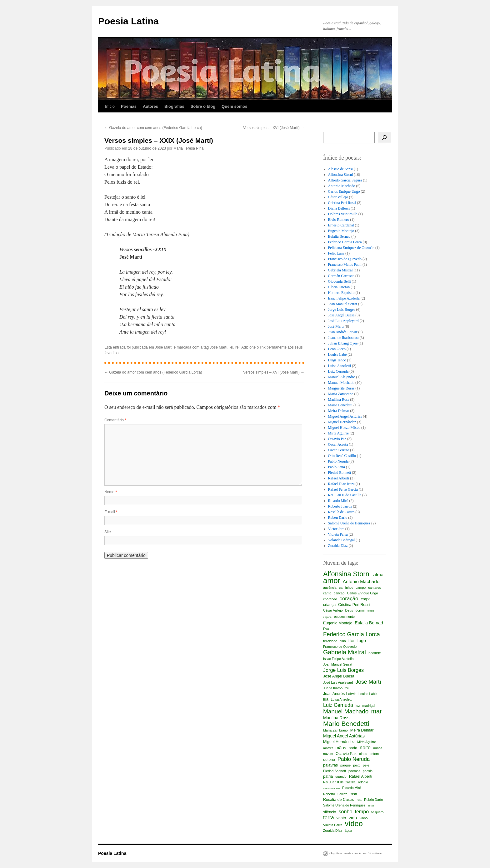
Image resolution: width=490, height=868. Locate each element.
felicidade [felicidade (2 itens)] (330, 641)
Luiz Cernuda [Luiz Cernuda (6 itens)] (338, 705)
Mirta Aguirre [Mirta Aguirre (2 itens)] (367, 742)
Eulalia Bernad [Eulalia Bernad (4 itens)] (369, 623)
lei (231, 347)
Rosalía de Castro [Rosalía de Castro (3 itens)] (339, 800)
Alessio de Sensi (340, 169)
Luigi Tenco (337, 360)
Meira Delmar (339, 411)
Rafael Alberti (339, 478)
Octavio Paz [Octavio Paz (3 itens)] (346, 754)
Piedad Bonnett (340, 473)
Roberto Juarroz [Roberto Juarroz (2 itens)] (335, 794)
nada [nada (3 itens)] (353, 748)
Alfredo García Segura (345, 180)
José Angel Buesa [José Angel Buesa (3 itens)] (339, 676)
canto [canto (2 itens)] (327, 593)
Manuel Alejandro (342, 377)
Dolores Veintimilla (343, 214)
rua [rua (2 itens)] (359, 800)
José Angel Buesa (341, 315)
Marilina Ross (339, 399)
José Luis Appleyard (343, 321)
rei (237, 347)
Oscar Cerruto (339, 450)
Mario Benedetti (340, 405)
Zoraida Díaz (338, 546)
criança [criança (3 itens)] (329, 605)
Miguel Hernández (342, 422)
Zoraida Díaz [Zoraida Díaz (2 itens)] (333, 831)
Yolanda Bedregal (342, 540)
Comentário (115, 420)
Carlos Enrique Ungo (344, 191)
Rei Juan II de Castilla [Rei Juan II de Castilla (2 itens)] (339, 782)
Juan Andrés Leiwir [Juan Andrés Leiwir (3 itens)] (340, 694)
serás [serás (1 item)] (371, 806)
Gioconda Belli (340, 281)
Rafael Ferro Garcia (343, 489)
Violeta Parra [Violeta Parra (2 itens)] (333, 825)
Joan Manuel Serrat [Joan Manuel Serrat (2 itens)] (338, 664)
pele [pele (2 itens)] (366, 765)
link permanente (273, 347)
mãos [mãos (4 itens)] (341, 748)
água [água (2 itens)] (348, 831)
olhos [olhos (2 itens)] (363, 754)
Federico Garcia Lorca (345, 242)
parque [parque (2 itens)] (345, 765)
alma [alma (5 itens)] (378, 575)
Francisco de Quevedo (345, 259)
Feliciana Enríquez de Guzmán (351, 248)
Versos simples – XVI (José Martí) (274, 128)
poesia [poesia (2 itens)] (368, 771)
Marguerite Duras (341, 388)
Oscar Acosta (338, 444)
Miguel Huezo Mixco (344, 428)
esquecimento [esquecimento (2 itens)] (344, 617)
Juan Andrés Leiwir (343, 332)
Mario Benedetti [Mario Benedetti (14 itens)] (346, 724)
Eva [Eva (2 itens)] (326, 629)
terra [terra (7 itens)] (329, 818)
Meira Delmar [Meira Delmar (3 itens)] (362, 730)
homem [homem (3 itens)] (375, 653)
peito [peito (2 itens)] (357, 765)
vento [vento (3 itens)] (341, 818)
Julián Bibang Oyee (343, 343)
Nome (111, 492)
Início (110, 106)
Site (108, 532)
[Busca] (385, 137)
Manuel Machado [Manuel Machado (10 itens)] (346, 712)
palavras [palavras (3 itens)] (330, 765)
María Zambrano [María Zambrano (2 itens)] (335, 730)
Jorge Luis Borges (342, 310)
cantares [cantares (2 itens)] (375, 588)
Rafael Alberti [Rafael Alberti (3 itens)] (361, 776)
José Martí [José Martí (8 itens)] (368, 682)
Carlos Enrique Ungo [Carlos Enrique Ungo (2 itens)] (362, 593)
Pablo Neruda (338, 461)
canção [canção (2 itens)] (339, 593)
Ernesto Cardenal (341, 225)
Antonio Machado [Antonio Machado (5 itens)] (361, 581)
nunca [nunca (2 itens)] (378, 748)
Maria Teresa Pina (189, 148)
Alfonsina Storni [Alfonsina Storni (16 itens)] (347, 574)
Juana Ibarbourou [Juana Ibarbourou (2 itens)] (336, 688)
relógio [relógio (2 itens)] (363, 782)
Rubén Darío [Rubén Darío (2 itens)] (373, 800)
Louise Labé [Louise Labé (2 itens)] (367, 694)
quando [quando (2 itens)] (341, 776)
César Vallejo (338, 197)
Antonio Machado (342, 186)
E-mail (111, 512)
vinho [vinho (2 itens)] (364, 818)
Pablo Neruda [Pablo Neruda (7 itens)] (354, 759)
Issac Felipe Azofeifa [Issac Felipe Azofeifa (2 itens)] (338, 659)
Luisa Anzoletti (340, 366)
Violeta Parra (338, 534)
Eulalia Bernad (339, 236)
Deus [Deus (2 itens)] (349, 610)
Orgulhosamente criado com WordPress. (356, 853)
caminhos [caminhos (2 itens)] (346, 588)
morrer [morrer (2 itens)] (328, 748)
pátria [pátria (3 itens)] (328, 776)
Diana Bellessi (339, 208)
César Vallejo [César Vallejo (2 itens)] (333, 610)
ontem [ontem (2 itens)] (374, 754)
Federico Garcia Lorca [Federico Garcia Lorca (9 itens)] (352, 634)
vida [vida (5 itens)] (353, 818)
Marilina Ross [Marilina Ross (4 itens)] (336, 718)
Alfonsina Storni (341, 175)
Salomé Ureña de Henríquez (349, 523)
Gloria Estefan (339, 287)
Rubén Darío (338, 518)
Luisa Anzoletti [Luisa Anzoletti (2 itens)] (342, 699)
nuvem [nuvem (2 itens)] (328, 754)
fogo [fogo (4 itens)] (362, 641)
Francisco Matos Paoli (345, 265)
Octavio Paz (337, 439)
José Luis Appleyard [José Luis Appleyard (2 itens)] (338, 682)
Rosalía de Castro (341, 512)
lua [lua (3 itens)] (326, 699)
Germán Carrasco (341, 276)
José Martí (164, 347)
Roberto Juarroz (340, 506)
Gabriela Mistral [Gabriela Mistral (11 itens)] (345, 652)
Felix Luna (336, 253)
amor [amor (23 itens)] (332, 581)
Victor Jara (336, 529)
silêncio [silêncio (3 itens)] (330, 812)
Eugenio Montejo (341, 231)
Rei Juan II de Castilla (345, 495)
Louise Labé (337, 355)
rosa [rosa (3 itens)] (353, 794)
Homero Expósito (341, 293)
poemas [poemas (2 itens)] (354, 771)
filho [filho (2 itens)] (343, 641)
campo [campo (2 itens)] (361, 588)
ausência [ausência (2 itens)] (330, 588)
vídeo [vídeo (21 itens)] (354, 824)
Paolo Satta (337, 467)
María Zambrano (341, 394)
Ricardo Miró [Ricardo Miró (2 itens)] (352, 788)
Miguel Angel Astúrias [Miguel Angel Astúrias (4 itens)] (344, 736)
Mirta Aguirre (338, 433)
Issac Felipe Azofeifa (344, 298)
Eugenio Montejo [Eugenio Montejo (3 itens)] (338, 623)
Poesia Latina (128, 21)
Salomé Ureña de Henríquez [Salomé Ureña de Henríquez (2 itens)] (344, 805)
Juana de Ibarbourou (343, 338)
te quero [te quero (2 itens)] (377, 812)
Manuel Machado (341, 383)
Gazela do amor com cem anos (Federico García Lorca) (153, 128)
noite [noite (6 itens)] (365, 747)
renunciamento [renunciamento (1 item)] (331, 788)
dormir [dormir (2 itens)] (360, 610)
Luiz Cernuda (338, 371)
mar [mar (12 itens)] (376, 711)
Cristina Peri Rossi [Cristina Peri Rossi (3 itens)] (354, 605)
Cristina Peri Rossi (342, 203)
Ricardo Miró (338, 501)
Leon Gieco (337, 349)
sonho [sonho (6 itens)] (345, 811)
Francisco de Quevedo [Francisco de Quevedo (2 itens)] (340, 647)
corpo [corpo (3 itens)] (365, 599)
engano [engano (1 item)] (327, 617)
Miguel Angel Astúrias (345, 416)
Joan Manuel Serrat (343, 304)
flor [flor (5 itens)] (352, 640)
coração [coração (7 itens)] (349, 599)
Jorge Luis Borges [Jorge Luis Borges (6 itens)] (343, 670)
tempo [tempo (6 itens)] (362, 811)
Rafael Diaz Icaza (341, 484)
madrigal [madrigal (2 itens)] (369, 706)
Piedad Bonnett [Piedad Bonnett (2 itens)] (335, 771)
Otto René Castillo (342, 456)
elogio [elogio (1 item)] (371, 611)
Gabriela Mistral (340, 270)
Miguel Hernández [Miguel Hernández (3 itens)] (339, 742)
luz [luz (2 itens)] (358, 706)
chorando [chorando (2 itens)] (330, 599)
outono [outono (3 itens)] (329, 760)
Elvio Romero (339, 220)
